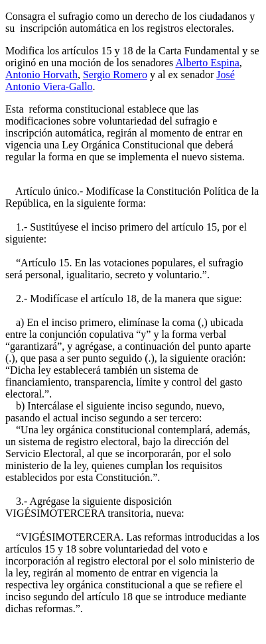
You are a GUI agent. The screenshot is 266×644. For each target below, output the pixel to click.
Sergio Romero (115, 75)
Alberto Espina (207, 63)
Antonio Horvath (41, 75)
